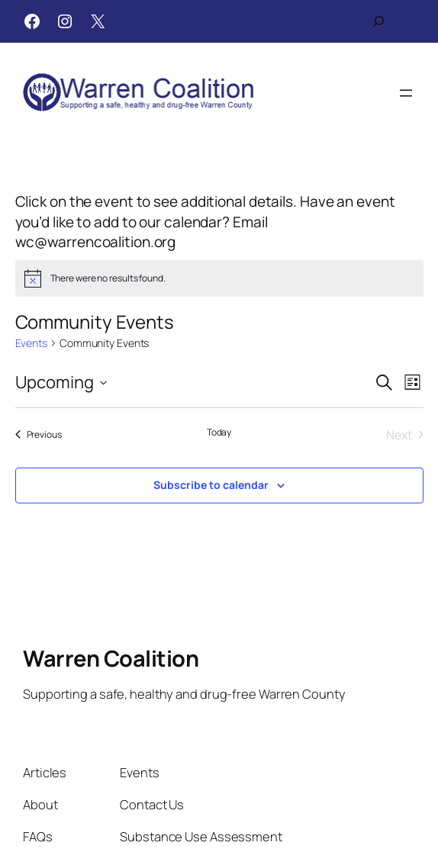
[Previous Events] (39, 435)
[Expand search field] (378, 21)
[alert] (219, 278)
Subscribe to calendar (211, 485)
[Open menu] (406, 93)
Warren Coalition (111, 658)
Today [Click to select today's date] (219, 432)
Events (31, 343)
